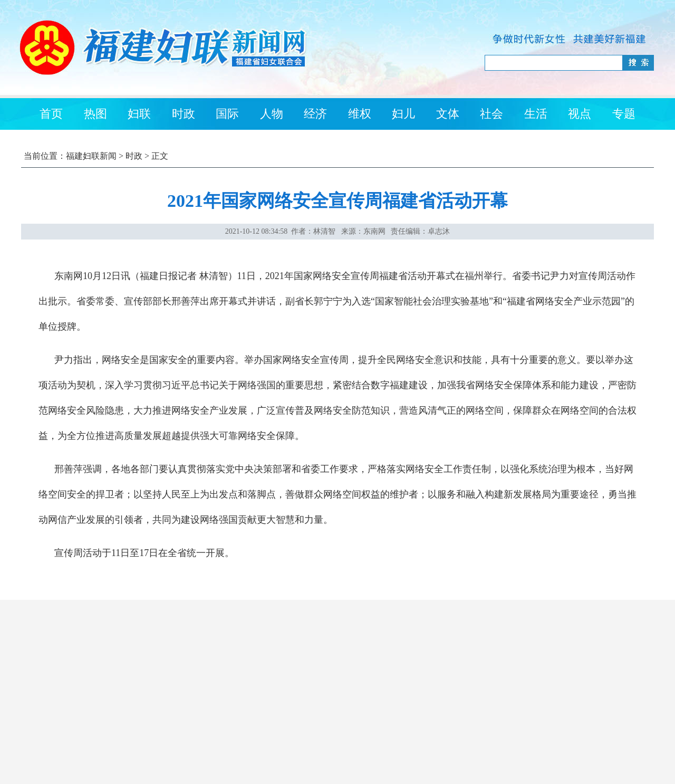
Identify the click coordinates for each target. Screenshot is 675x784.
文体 (448, 114)
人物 (272, 114)
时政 (184, 114)
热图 (95, 114)
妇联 (139, 114)
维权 (360, 114)
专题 (624, 114)
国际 (227, 114)
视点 (580, 114)
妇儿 (403, 114)
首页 (51, 114)
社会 (491, 114)
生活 (536, 114)
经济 (315, 114)
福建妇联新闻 (91, 156)
